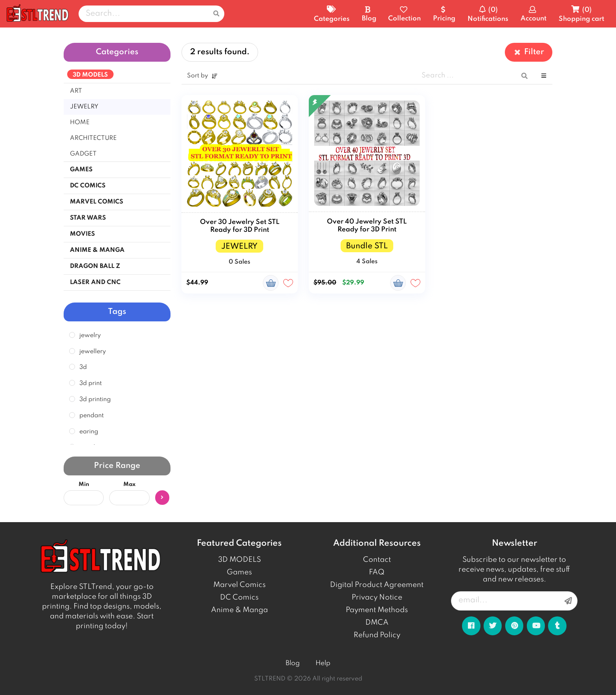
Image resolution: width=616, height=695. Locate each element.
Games (239, 572)
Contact (377, 560)
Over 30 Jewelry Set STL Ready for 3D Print (240, 226)
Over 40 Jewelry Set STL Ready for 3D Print (367, 226)
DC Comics (239, 598)
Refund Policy (377, 635)
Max (129, 484)
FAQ (377, 572)
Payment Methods (377, 610)
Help (323, 663)
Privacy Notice (377, 598)
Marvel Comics (239, 585)
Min (84, 484)
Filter (529, 52)
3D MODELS (239, 560)
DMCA (377, 623)
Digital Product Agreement (377, 585)
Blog (293, 663)
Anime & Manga (239, 610)
